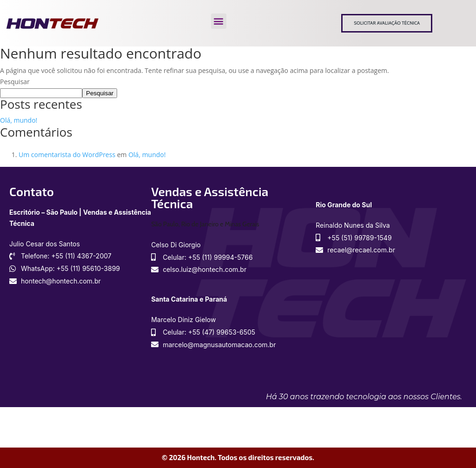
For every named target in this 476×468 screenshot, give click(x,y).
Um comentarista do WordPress (67, 155)
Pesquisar (15, 82)
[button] (219, 21)
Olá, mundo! (19, 120)
